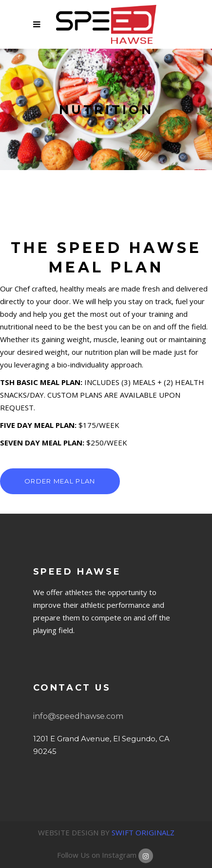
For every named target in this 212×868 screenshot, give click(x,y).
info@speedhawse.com (78, 716)
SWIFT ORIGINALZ (143, 832)
